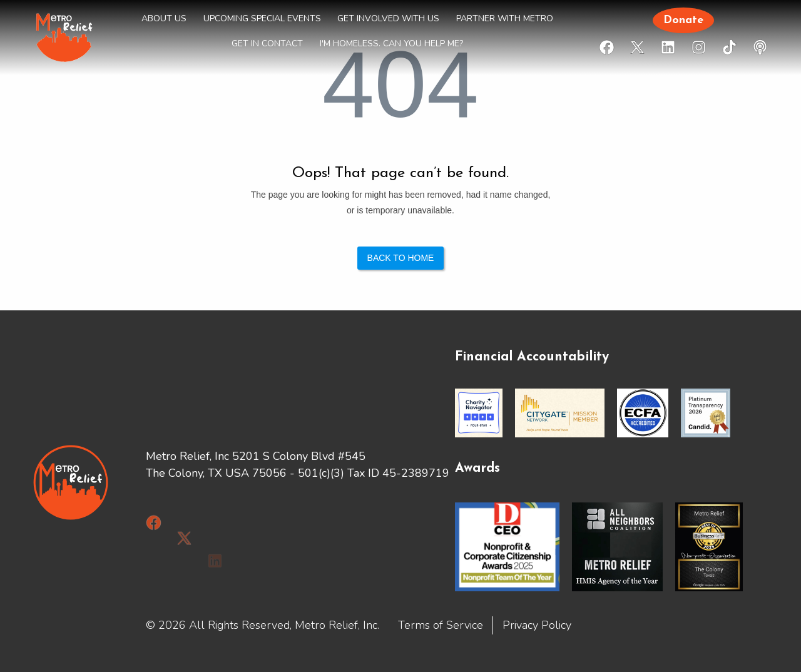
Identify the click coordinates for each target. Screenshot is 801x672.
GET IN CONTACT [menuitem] (267, 44)
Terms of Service (441, 625)
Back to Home (401, 258)
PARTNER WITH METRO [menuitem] (505, 19)
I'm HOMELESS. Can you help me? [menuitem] (391, 44)
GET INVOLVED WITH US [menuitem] (388, 19)
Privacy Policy (537, 625)
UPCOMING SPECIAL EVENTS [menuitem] (262, 19)
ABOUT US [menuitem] (164, 19)
